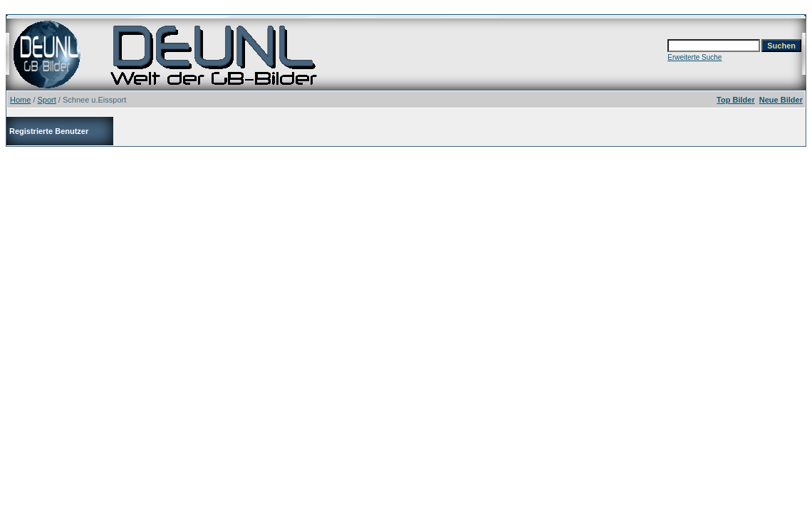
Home (20, 100)
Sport (47, 100)
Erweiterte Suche (694, 57)
